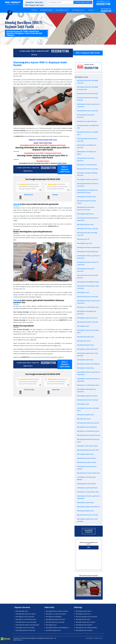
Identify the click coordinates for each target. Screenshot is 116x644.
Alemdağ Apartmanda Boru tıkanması (86, 116)
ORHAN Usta (28, 195)
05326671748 (106, 11)
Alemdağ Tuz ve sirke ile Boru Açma (88, 307)
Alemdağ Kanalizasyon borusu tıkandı (87, 202)
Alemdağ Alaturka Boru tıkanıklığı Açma (87, 133)
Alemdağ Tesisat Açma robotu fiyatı (88, 473)
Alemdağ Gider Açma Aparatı (84, 625)
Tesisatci (91, 10)
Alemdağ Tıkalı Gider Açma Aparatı (88, 423)
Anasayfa (34, 10)
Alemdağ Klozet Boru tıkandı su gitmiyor (57, 611)
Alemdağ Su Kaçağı (46, 10)
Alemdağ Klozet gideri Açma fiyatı (55, 619)
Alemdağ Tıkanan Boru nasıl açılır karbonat (88, 99)
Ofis (89, 547)
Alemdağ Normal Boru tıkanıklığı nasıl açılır (87, 174)
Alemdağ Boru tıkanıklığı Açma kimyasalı (87, 146)
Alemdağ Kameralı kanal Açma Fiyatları (87, 468)
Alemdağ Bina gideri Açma (85, 214)
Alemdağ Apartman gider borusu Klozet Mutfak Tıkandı (87, 191)
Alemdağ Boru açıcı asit (85, 243)
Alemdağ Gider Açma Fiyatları (87, 458)
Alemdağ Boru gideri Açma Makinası (88, 364)
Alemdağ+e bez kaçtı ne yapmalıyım (89, 247)
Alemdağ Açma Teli (83, 239)
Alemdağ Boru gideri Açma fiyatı (87, 318)
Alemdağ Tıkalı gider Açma (85, 337)
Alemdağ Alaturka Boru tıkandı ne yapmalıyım (88, 185)
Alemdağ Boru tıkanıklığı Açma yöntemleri (87, 313)
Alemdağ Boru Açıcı (83, 326)
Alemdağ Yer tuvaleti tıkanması (87, 121)
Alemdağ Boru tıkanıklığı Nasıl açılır (88, 282)
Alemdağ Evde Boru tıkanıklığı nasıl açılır (88, 127)
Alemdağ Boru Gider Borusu (86, 368)
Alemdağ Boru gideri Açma (85, 454)
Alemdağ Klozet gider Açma (84, 611)
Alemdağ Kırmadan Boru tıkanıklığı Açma (88, 331)
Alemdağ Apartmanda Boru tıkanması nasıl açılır (86, 208)
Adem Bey (56, 390)
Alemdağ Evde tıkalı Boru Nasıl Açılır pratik (88, 441)
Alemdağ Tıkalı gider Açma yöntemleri (86, 617)
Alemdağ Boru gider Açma (85, 360)
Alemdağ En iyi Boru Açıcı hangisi (87, 446)
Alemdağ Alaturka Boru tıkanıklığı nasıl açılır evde (87, 88)
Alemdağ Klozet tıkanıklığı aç (54, 617)
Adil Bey (55, 195)
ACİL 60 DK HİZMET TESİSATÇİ (83, 2)
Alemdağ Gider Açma (84, 341)
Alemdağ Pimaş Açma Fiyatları (87, 462)
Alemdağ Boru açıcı (83, 292)
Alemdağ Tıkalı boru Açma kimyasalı (88, 435)
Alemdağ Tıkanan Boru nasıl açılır (88, 94)
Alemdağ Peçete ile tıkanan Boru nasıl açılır (87, 140)
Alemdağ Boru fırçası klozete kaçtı (88, 252)
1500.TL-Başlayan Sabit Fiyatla (88, 53)
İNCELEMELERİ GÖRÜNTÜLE (89, 531)
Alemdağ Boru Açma (62, 10)
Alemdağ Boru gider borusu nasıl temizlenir (87, 354)
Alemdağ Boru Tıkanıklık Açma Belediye (86, 478)
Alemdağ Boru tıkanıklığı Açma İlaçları (87, 153)
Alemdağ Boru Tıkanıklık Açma (94, 638)
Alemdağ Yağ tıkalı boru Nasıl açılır (88, 450)
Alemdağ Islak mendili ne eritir (87, 197)
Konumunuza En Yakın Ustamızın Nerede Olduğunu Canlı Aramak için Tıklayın (24, 33)
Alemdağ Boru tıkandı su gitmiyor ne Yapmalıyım (89, 302)
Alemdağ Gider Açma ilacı (83, 619)
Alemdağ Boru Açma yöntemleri (87, 427)
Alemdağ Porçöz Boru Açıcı (85, 224)
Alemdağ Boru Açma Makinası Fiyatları (86, 628)
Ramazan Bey (29, 390)
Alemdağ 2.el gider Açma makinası (85, 622)
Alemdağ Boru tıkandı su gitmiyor (88, 179)
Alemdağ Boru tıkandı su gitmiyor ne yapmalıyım (89, 105)
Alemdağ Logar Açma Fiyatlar (86, 484)
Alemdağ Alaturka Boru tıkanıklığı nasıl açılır (87, 82)
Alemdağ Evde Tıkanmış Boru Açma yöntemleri (88, 287)
